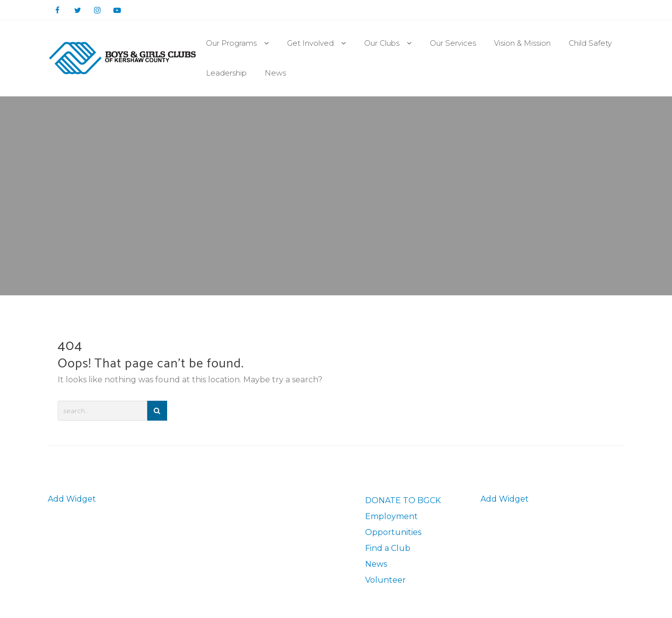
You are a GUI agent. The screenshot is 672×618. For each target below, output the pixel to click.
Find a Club (388, 548)
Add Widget (72, 499)
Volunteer (385, 580)
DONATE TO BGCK (403, 500)
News (376, 564)
